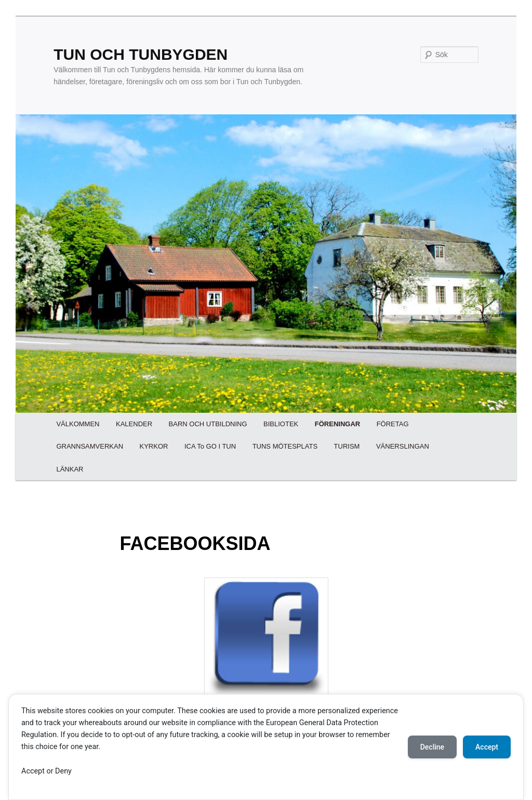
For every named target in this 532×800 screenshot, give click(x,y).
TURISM (347, 446)
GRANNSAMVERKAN (90, 446)
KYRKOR (154, 446)
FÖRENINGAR (337, 424)
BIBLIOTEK (281, 424)
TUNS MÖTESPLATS (285, 446)
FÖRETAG (393, 424)
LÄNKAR (70, 469)
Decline (432, 747)
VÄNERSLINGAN (403, 446)
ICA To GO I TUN (210, 446)
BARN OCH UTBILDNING (208, 424)
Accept (487, 747)
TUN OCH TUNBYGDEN (141, 54)
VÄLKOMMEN (78, 424)
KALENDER (134, 424)
